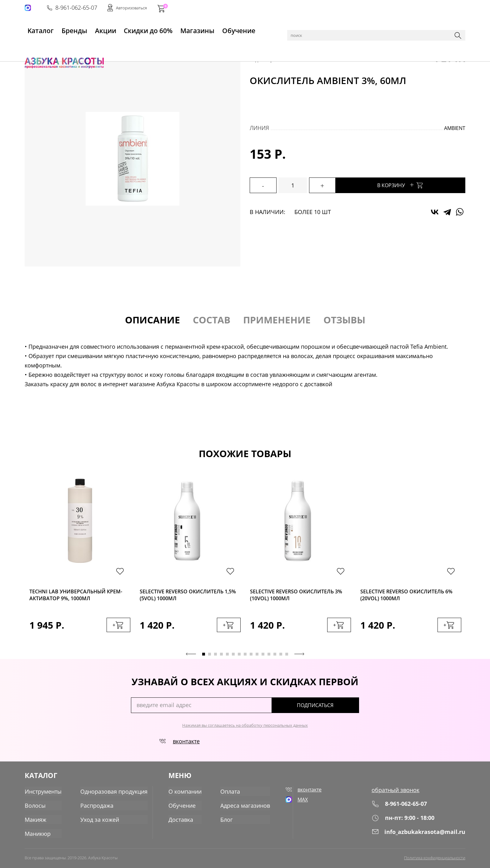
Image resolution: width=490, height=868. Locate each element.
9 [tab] (251, 658)
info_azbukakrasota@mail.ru (418, 835)
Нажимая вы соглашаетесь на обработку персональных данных (245, 729)
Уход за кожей (100, 821)
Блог (225, 821)
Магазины (201, 28)
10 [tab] (257, 658)
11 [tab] (263, 658)
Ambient (455, 128)
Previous (191, 657)
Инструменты (43, 793)
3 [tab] (215, 658)
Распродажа (97, 807)
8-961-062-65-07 (371, 8)
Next (299, 657)
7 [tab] (239, 658)
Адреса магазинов (244, 807)
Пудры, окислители (111, 44)
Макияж (35, 821)
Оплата (229, 793)
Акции (107, 28)
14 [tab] (281, 658)
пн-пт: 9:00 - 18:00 (403, 821)
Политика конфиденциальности (435, 858)
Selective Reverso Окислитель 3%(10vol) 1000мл (297, 596)
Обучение (245, 28)
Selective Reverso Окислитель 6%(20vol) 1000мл (407, 596)
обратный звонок (395, 793)
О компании (184, 793)
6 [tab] (233, 658)
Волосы (77, 44)
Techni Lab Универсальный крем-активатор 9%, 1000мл (72, 596)
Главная (34, 44)
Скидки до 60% (151, 28)
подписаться (332, 709)
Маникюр (38, 835)
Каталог (56, 44)
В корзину (414, 185)
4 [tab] (221, 658)
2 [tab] (210, 658)
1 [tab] (204, 658)
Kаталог (35, 28)
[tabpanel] (80, 563)
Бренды (72, 28)
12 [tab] (269, 658)
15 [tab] (287, 658)
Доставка (180, 821)
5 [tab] (227, 658)
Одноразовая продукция (114, 793)
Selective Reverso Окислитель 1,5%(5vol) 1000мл (186, 596)
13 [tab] (275, 658)
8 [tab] (245, 658)
